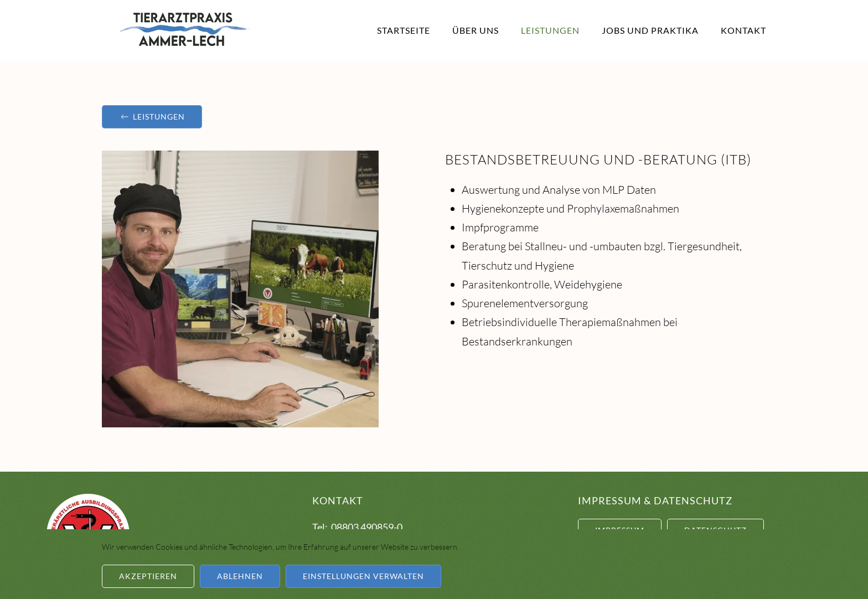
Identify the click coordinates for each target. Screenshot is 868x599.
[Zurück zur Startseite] (185, 30)
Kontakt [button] (743, 30)
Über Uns (476, 30)
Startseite (404, 30)
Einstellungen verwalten (363, 576)
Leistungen (152, 117)
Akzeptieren (148, 576)
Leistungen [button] (550, 30)
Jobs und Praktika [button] (650, 30)
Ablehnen (240, 576)
